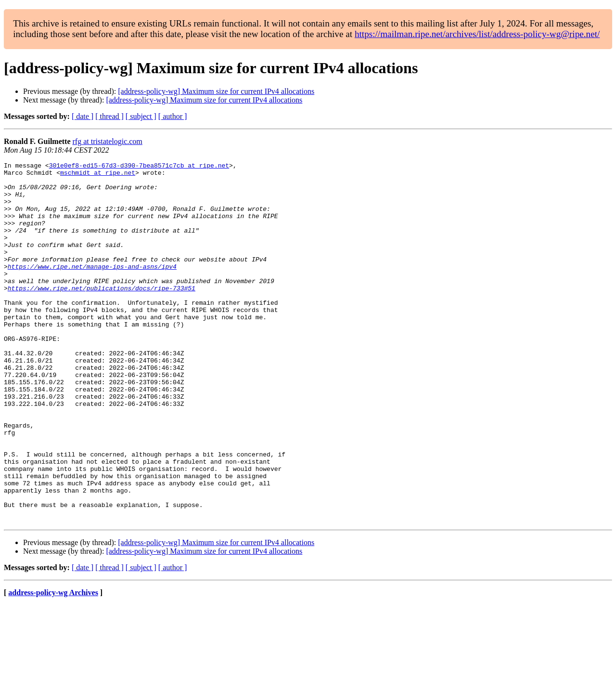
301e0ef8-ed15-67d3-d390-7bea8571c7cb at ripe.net (139, 167)
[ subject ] (141, 116)
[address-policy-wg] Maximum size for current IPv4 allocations (216, 91)
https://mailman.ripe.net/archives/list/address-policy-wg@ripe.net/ (477, 34)
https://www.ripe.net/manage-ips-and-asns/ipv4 (92, 288)
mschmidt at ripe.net (98, 175)
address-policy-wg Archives (53, 665)
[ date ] (83, 116)
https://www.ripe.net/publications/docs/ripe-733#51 (102, 314)
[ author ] (173, 116)
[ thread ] (109, 116)
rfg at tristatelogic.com (108, 141)
